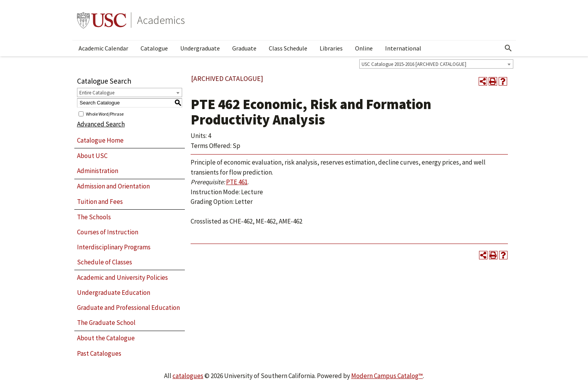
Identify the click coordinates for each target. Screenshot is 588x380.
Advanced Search (101, 124)
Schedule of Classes (105, 262)
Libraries (331, 48)
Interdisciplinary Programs (114, 247)
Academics (161, 20)
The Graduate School (106, 323)
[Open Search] (508, 48)
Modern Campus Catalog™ (387, 376)
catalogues (188, 376)
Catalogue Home (100, 140)
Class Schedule (288, 48)
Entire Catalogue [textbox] (97, 93)
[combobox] (436, 64)
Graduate (244, 48)
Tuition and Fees (100, 202)
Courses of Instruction (108, 232)
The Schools (94, 217)
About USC (92, 156)
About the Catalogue (106, 338)
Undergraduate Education (114, 293)
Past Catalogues (99, 353)
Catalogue (154, 48)
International (403, 48)
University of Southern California (102, 20)
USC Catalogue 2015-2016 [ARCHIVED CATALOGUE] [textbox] (414, 64)
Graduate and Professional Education (128, 308)
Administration (98, 171)
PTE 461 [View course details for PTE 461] (237, 182)
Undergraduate (200, 48)
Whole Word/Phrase (105, 113)
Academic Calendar (103, 48)
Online (364, 48)
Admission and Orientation (113, 186)
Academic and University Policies (122, 277)
